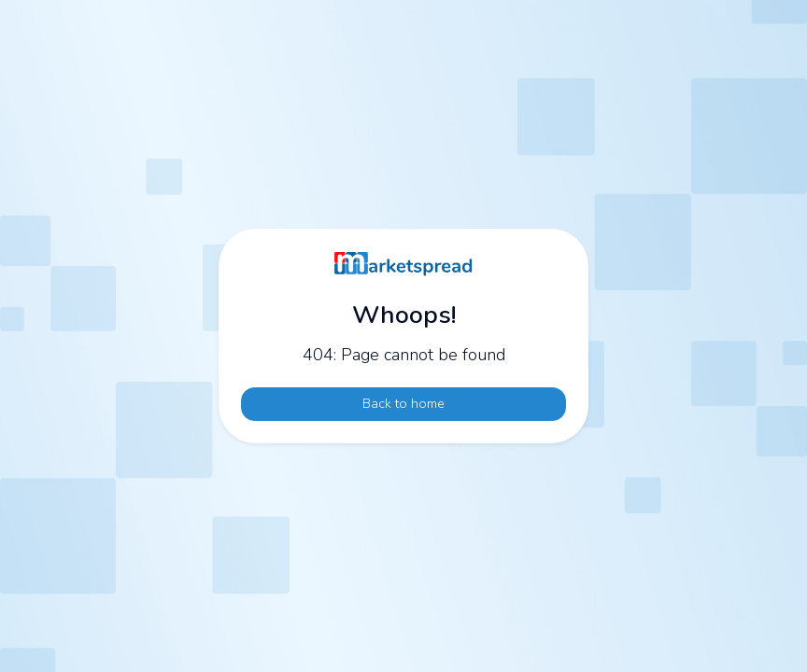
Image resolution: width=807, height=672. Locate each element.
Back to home (403, 403)
